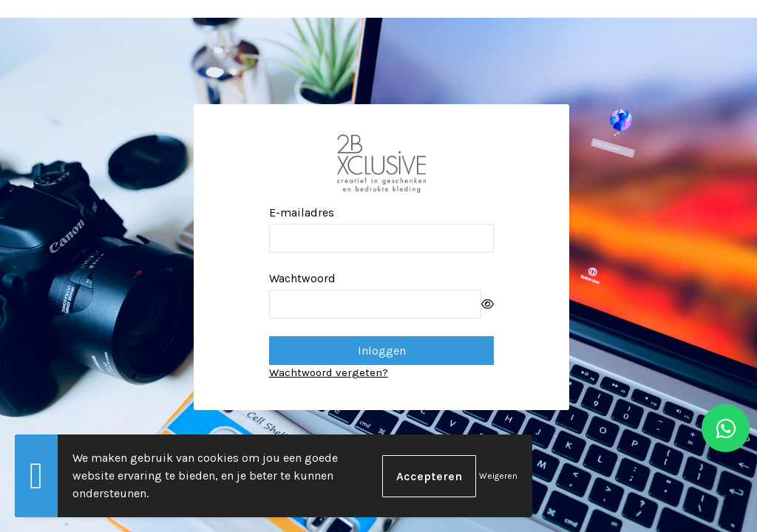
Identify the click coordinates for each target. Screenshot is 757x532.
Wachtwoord (302, 278)
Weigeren (498, 476)
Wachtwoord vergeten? (329, 372)
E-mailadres (302, 212)
